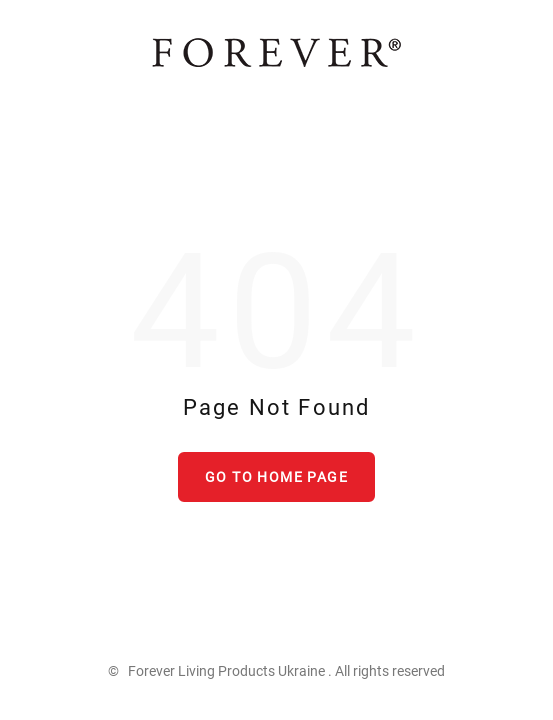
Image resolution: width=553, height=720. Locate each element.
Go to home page (276, 477)
